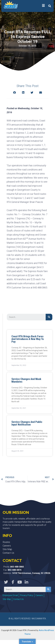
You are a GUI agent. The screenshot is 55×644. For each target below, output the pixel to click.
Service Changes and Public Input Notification (27, 423)
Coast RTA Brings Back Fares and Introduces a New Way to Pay (28, 339)
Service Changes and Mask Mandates (26, 380)
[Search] (49, 317)
